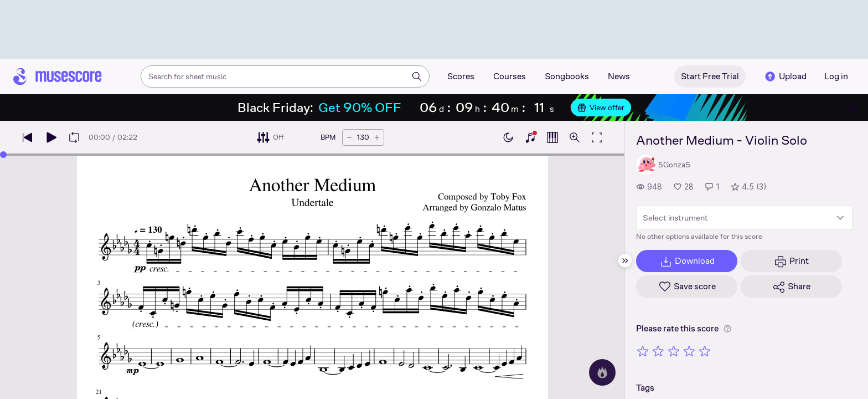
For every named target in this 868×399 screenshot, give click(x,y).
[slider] (3, 155)
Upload (785, 76)
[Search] (417, 76)
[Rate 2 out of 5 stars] (658, 351)
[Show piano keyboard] (530, 137)
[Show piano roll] (552, 137)
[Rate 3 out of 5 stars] (674, 351)
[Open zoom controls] (575, 137)
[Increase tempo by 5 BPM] (377, 137)
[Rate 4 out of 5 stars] (689, 351)
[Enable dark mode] (508, 137)
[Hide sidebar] (625, 260)
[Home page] (58, 76)
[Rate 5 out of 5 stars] (705, 351)
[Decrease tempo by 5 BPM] (349, 137)
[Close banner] (852, 108)
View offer (601, 108)
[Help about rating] (727, 329)
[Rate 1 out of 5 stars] (643, 351)
